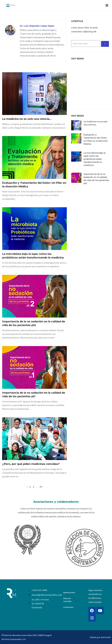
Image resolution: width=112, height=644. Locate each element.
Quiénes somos (69, 592)
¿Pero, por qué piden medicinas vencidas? (31, 464)
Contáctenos (68, 607)
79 (41, 487)
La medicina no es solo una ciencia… (27, 119)
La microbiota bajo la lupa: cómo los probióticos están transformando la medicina (94, 159)
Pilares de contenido (67, 600)
